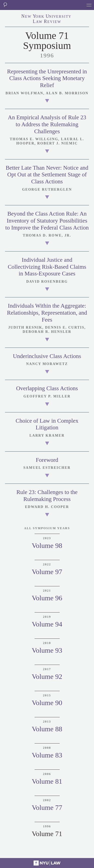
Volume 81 (47, 781)
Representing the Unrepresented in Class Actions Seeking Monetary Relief (47, 78)
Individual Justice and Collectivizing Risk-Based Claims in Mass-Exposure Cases (47, 267)
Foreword (47, 460)
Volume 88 (47, 729)
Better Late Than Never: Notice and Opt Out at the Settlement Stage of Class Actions (47, 175)
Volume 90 (47, 703)
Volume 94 (47, 624)
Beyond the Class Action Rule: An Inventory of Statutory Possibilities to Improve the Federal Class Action (47, 221)
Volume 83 (47, 755)
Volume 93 (47, 650)
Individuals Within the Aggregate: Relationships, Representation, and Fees (47, 313)
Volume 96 (47, 598)
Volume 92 (47, 677)
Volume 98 (47, 546)
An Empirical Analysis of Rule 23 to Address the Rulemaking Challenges (47, 124)
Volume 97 (47, 572)
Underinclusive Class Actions (47, 356)
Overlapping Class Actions (47, 388)
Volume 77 (47, 807)
